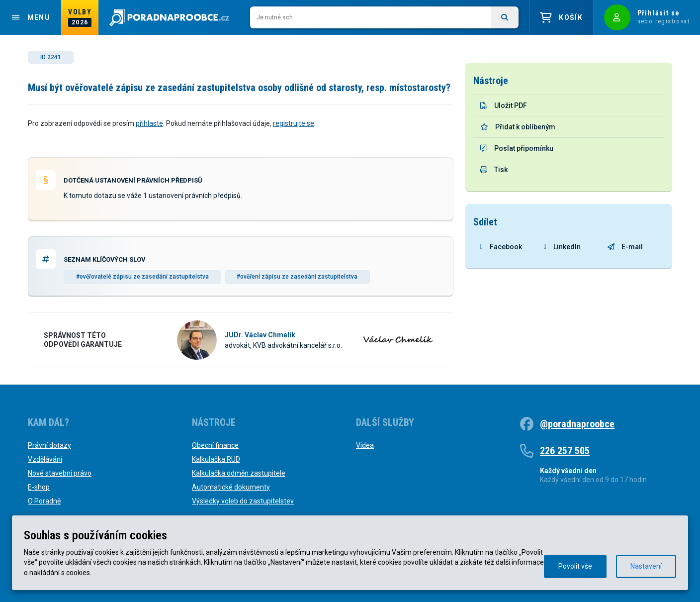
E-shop (39, 487)
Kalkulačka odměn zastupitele (239, 473)
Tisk (494, 170)
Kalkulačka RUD (216, 459)
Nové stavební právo (60, 473)
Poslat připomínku (517, 148)
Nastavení (646, 566)
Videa (365, 445)
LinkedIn (562, 247)
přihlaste (149, 123)
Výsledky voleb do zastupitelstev (243, 501)
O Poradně (44, 501)
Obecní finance (215, 445)
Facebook (501, 247)
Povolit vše (575, 566)
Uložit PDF (504, 105)
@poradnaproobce (577, 424)
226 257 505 (565, 451)
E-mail (625, 247)
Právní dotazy (49, 445)
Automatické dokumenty (231, 487)
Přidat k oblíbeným (518, 127)
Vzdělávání (45, 459)
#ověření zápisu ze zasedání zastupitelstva (297, 277)
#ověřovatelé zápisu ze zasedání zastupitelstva (142, 277)
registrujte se (294, 123)
